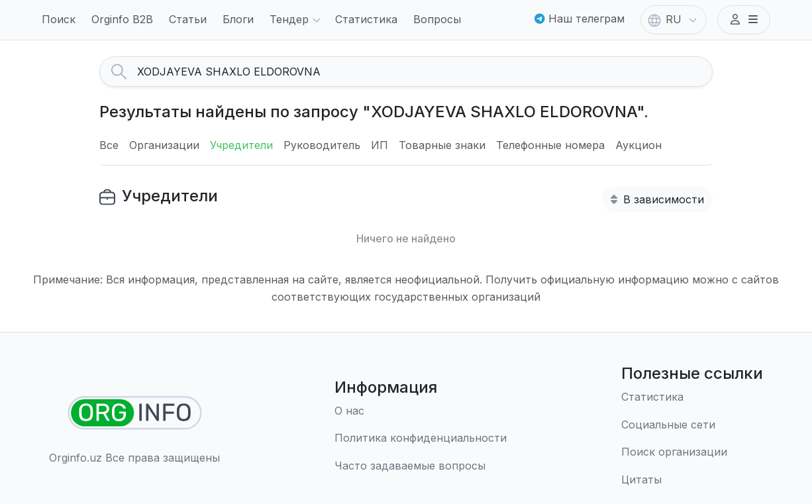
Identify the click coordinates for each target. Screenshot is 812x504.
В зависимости (657, 199)
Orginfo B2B (122, 19)
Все (109, 145)
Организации (164, 145)
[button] (744, 20)
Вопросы (437, 19)
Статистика (366, 19)
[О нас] (421, 411)
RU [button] (674, 21)
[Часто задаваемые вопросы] (421, 466)
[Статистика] (692, 397)
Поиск (59, 19)
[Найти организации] (135, 413)
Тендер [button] (297, 21)
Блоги (238, 19)
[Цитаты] (692, 480)
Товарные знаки (442, 145)
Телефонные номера (550, 145)
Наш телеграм (580, 19)
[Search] (425, 72)
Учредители (241, 145)
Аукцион (638, 145)
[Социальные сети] (692, 425)
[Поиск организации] (692, 452)
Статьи (188, 19)
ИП (380, 145)
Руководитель (322, 145)
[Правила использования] (421, 438)
